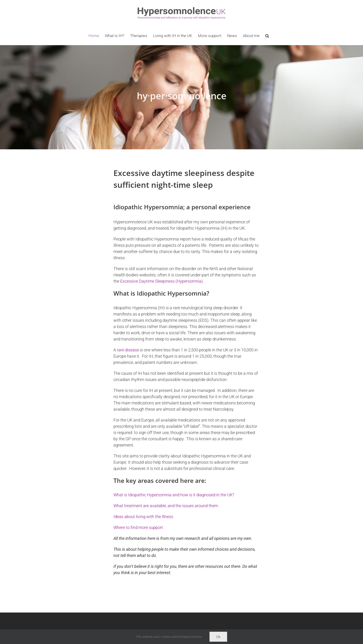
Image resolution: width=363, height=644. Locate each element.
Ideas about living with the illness (143, 517)
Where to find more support (138, 527)
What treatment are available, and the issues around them (166, 506)
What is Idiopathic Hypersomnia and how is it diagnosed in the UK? (174, 495)
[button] (267, 36)
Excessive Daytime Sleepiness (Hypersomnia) (161, 281)
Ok (218, 637)
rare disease (128, 350)
